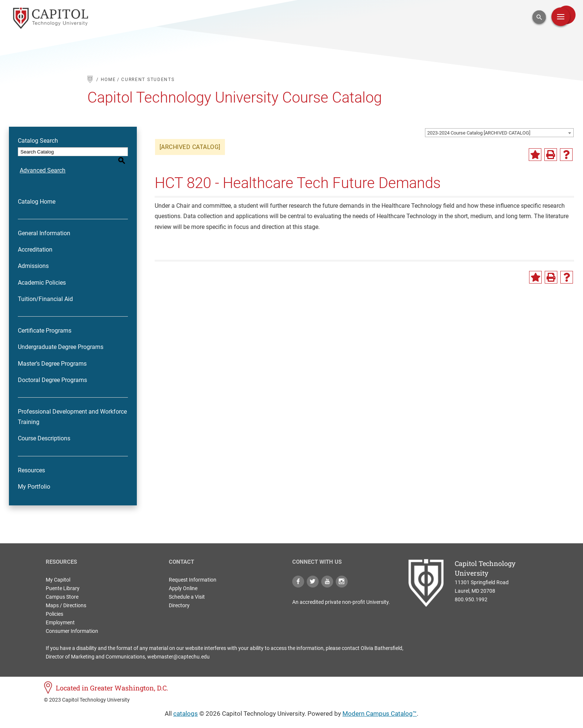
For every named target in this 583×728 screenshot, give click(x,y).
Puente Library (63, 580)
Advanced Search (41, 162)
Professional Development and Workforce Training (72, 409)
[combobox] (499, 133)
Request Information (193, 572)
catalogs (186, 705)
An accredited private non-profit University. (341, 594)
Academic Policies (42, 274)
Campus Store (62, 589)
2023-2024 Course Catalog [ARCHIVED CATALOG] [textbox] (479, 133)
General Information (44, 225)
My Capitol (58, 572)
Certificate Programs (45, 322)
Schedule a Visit (187, 589)
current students (148, 80)
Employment (60, 614)
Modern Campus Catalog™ (380, 705)
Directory (179, 597)
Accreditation (35, 241)
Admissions (33, 258)
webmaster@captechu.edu (178, 648)
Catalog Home (37, 193)
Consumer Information (72, 623)
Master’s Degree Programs (52, 355)
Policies (54, 606)
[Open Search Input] (539, 17)
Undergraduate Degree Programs (61, 339)
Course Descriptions (44, 431)
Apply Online (183, 580)
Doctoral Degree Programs (52, 372)
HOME (108, 80)
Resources (31, 462)
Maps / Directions (66, 597)
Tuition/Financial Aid (45, 291)
